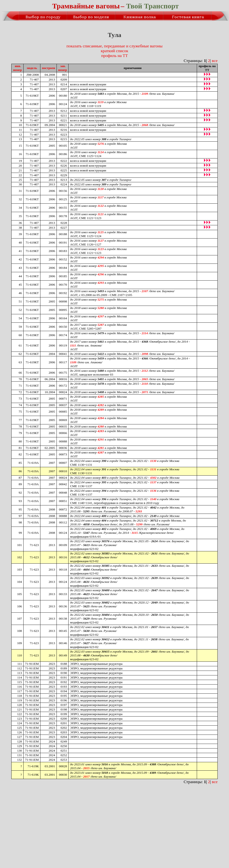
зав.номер (63, 68)
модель (32, 68)
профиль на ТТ (114, 56)
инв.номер (17, 68)
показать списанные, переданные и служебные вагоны (114, 46)
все (215, 61)
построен (48, 68)
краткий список (114, 51)
